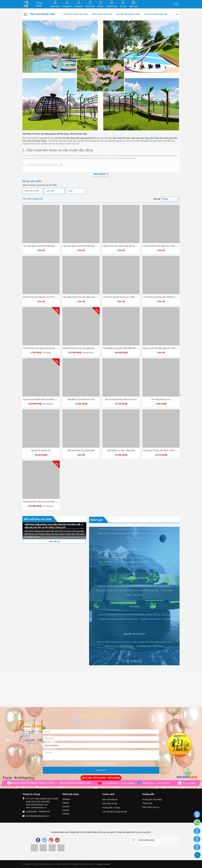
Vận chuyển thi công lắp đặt (115, 812)
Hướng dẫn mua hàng (152, 799)
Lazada (66, 810)
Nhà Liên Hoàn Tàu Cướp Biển (81, 450)
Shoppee (66, 799)
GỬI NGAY (101, 770)
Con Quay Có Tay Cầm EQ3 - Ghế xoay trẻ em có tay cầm (169, 450)
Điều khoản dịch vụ (151, 807)
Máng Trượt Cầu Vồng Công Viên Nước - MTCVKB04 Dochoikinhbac (133, 246)
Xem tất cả (54, 541)
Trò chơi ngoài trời (42, 14)
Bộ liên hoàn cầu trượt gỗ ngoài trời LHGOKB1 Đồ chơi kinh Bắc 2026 (94, 348)
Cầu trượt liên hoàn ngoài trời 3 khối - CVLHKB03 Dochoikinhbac (171, 246)
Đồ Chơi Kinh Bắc (146, 840)
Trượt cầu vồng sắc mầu (76, 14)
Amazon (66, 806)
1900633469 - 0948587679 (38, 812)
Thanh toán (147, 803)
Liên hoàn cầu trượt (102, 14)
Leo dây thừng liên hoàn (128, 14)
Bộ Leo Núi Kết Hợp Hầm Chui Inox (121, 399)
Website (66, 814)
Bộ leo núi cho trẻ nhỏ (41, 450)
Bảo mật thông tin (110, 799)
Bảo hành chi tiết (110, 804)
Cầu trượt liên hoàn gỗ (156, 14)
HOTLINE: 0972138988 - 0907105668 (101, 778)
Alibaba (66, 803)
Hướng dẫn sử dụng (111, 808)
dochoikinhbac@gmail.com (38, 816)
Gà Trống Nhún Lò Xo (161, 399)
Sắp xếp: (157, 199)
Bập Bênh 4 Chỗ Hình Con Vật (81, 399)
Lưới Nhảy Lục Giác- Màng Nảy (121, 450)
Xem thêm (101, 174)
